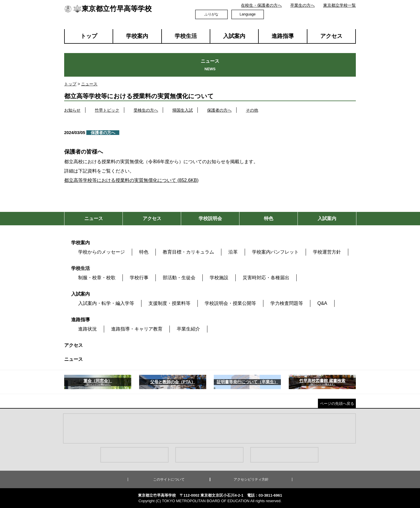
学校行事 (139, 278)
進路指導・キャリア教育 (137, 329)
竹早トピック (107, 110)
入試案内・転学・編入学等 (106, 303)
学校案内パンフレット (275, 252)
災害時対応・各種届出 (266, 278)
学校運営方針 (327, 252)
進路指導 (283, 36)
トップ (89, 36)
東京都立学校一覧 (339, 5)
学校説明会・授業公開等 (230, 303)
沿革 (233, 252)
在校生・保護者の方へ (261, 5)
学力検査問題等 (287, 303)
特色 (144, 252)
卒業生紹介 (188, 329)
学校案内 (137, 36)
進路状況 (87, 329)
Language (248, 14)
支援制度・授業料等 (169, 303)
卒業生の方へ (302, 5)
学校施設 (219, 278)
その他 (252, 110)
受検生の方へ (146, 110)
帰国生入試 (183, 110)
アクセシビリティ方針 (251, 479)
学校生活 (186, 36)
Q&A (322, 303)
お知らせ (72, 110)
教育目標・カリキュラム (188, 252)
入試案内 (234, 36)
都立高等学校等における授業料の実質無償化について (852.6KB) (131, 180)
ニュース (89, 84)
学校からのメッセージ (101, 252)
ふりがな (211, 14)
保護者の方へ (219, 110)
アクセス (331, 36)
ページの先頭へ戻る (337, 404)
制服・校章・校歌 (97, 278)
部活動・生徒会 (179, 278)
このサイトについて (169, 479)
